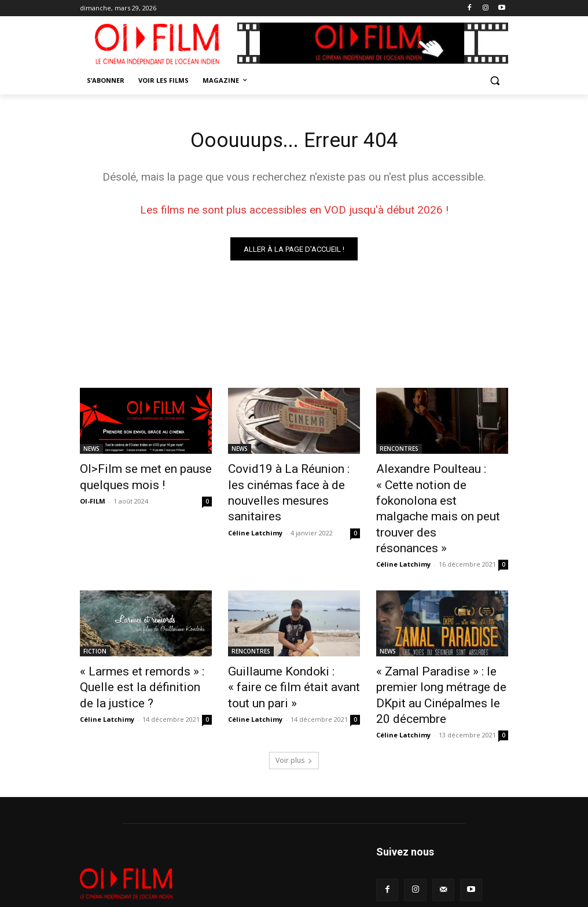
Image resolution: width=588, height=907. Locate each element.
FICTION (95, 610)
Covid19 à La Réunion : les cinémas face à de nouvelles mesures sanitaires (290, 483)
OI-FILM (93, 497)
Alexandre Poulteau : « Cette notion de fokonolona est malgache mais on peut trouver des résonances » (437, 490)
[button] (495, 81)
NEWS (91, 451)
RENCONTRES (399, 451)
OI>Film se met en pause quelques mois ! (133, 477)
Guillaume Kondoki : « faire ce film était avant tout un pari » (292, 636)
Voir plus (294, 708)
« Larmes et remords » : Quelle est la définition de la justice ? (146, 636)
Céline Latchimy (255, 510)
